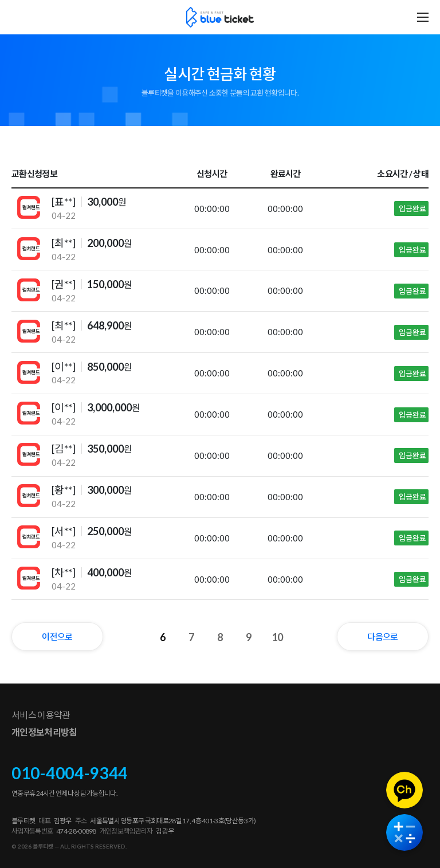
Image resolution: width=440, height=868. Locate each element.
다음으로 (382, 637)
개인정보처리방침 (44, 732)
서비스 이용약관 (41, 715)
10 (278, 637)
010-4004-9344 (70, 773)
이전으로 (57, 637)
